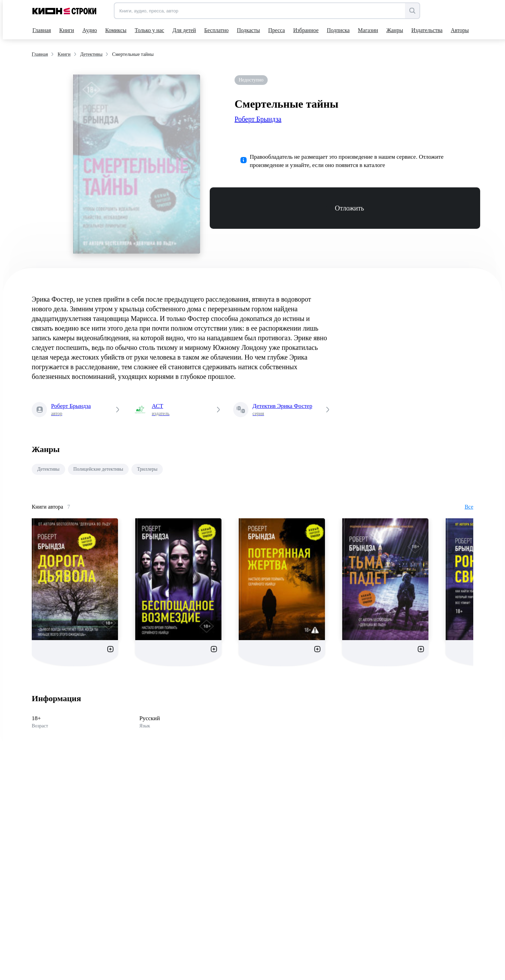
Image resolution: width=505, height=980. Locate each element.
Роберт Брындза (258, 119)
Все (469, 507)
